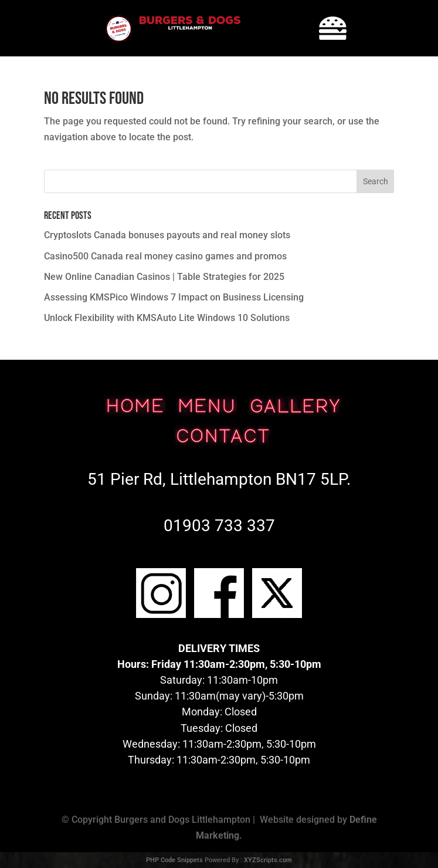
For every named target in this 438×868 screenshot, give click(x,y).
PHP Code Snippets (174, 860)
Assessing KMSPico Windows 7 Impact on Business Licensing (174, 297)
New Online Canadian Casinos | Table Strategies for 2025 (164, 277)
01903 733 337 (219, 526)
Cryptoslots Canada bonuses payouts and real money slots (167, 235)
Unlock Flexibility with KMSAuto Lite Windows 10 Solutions (167, 318)
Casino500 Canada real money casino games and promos (165, 256)
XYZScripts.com (268, 860)
